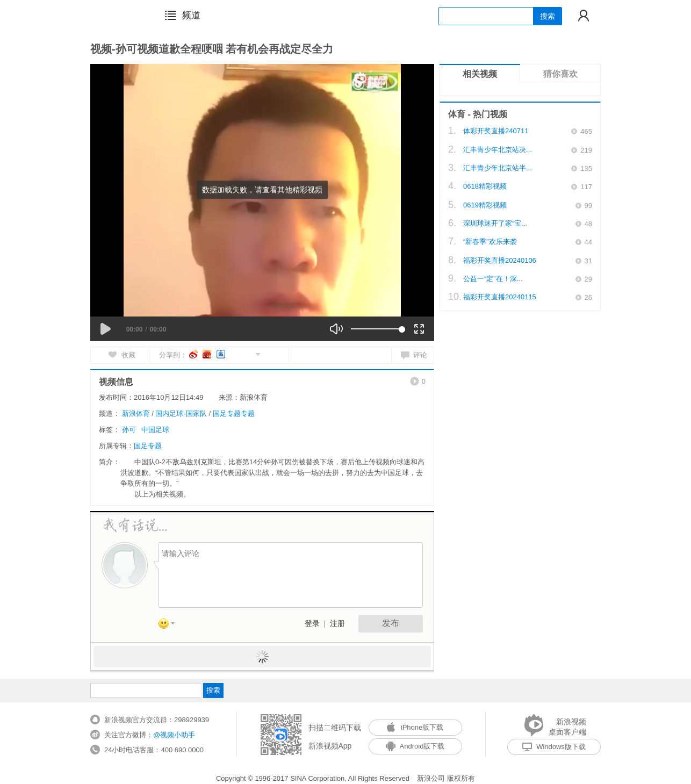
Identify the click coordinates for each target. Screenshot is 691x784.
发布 (391, 623)
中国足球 (155, 430)
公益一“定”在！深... (493, 279)
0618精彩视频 (485, 186)
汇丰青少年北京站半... (498, 168)
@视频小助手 (174, 735)
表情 (170, 625)
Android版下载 (415, 746)
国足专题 (148, 446)
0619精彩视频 (485, 205)
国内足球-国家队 (181, 413)
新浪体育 (136, 413)
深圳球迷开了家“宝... (495, 223)
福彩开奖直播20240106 (500, 260)
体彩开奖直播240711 (496, 131)
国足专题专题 (234, 413)
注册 (337, 624)
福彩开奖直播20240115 (500, 297)
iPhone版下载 (415, 727)
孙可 (129, 430)
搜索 (548, 16)
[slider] (376, 329)
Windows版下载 (554, 747)
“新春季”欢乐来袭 (490, 242)
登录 (312, 624)
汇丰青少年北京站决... (498, 150)
